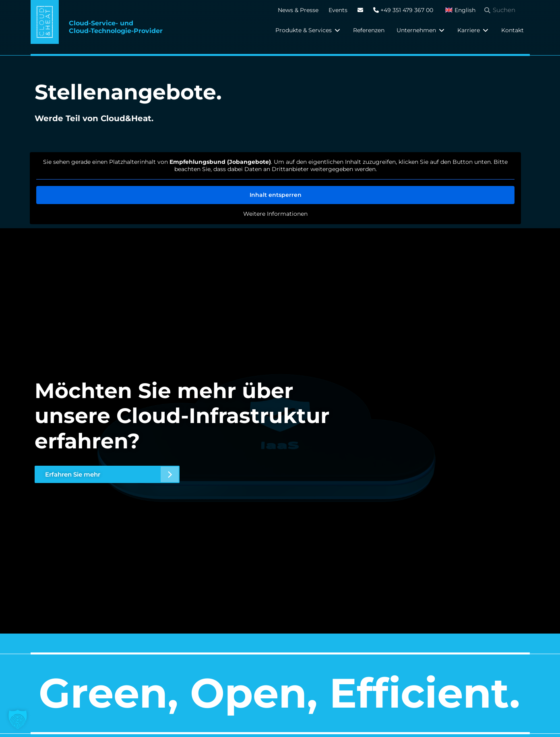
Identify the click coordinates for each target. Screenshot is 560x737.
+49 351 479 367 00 (403, 10)
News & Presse (298, 10)
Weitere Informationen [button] (275, 214)
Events (338, 10)
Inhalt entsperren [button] (275, 195)
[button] (308, 30)
